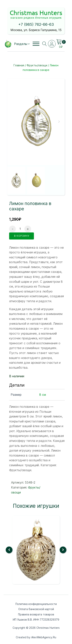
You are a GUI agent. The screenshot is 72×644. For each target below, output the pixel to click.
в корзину (22, 236)
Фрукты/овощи (37, 65)
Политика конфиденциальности (36, 604)
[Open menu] (36, 44)
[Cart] (61, 42)
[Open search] (45, 44)
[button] (22, 44)
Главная (19, 65)
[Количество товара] (20, 229)
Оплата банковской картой (36, 609)
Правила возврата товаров (36, 614)
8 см (43, 395)
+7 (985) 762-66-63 (36, 24)
